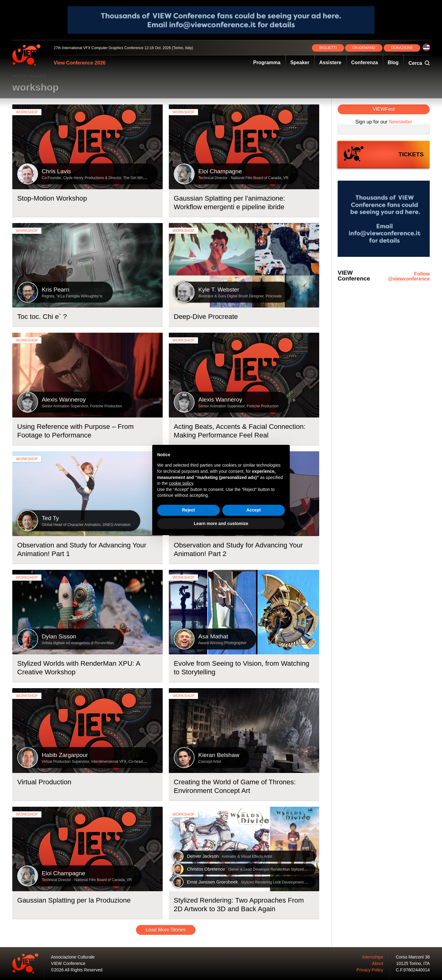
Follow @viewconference (409, 276)
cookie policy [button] (181, 483)
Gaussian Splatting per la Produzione (74, 900)
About (378, 963)
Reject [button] (188, 510)
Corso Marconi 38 (413, 957)
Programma (267, 63)
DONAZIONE (402, 48)
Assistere (330, 63)
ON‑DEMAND (364, 48)
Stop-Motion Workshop (52, 198)
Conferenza (364, 63)
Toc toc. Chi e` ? (42, 317)
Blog (393, 63)
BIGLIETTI (328, 48)
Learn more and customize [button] (221, 523)
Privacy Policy (370, 970)
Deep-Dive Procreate (206, 317)
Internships (373, 957)
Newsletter (401, 122)
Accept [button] (254, 510)
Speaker (300, 63)
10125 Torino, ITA (413, 963)
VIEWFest (384, 109)
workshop (27, 112)
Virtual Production (44, 782)
